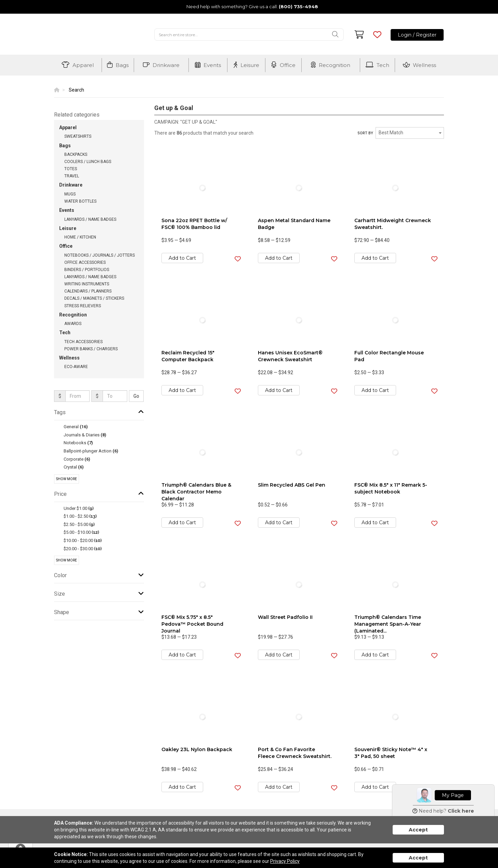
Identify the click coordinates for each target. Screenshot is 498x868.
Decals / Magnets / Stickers (94, 298)
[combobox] (410, 133)
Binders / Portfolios (87, 270)
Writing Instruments (87, 284)
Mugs (70, 194)
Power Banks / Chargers (91, 349)
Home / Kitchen (80, 237)
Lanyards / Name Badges (90, 219)
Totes (71, 169)
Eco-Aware (76, 367)
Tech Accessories (83, 342)
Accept (418, 830)
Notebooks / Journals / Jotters (100, 255)
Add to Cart (182, 258)
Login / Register (417, 35)
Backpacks (76, 154)
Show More (67, 479)
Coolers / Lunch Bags (88, 162)
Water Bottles (80, 201)
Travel (72, 176)
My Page (453, 795)
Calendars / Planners (88, 291)
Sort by (365, 133)
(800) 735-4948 (298, 6)
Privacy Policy (285, 861)
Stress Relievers (83, 306)
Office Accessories (85, 262)
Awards (73, 324)
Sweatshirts (78, 136)
